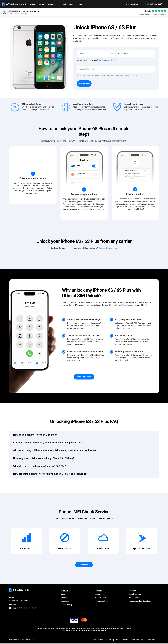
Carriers (41, 4)
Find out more (84, 565)
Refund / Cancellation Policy (134, 640)
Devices (51, 4)
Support (72, 4)
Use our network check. (108, 60)
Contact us (65, 601)
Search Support (135, 595)
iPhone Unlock (100, 598)
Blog (80, 4)
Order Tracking (131, 4)
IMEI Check (62, 4)
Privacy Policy (114, 640)
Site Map (151, 640)
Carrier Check (100, 595)
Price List (64, 598)
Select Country (66, 605)
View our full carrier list (108, 248)
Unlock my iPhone (84, 377)
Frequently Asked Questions (140, 601)
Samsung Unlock (101, 601)
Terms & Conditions (97, 640)
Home (33, 4)
